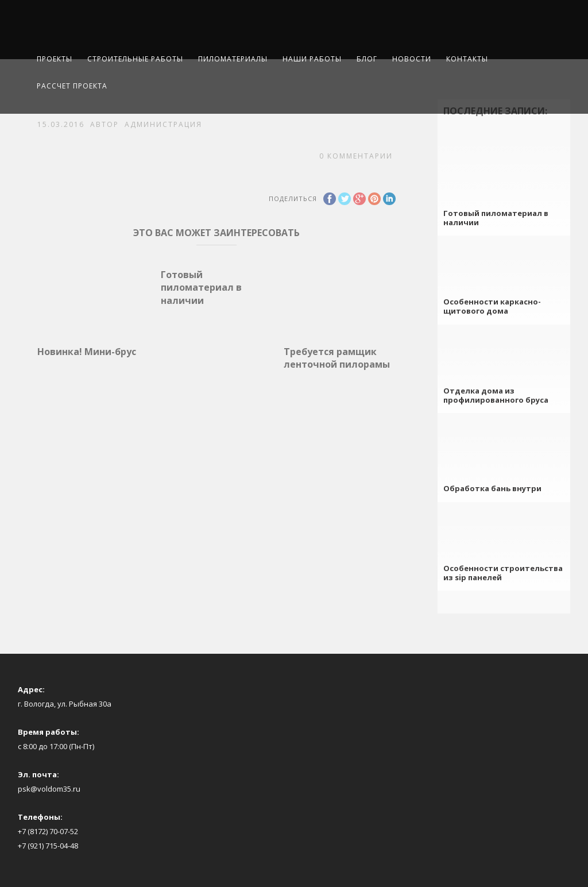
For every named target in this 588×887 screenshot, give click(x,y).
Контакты (467, 59)
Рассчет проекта (72, 86)
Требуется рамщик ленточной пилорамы (337, 358)
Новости (412, 59)
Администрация (163, 124)
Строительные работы (135, 59)
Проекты (55, 59)
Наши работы (312, 59)
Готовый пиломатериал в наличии (201, 288)
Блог (367, 59)
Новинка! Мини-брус (87, 352)
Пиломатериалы (233, 59)
